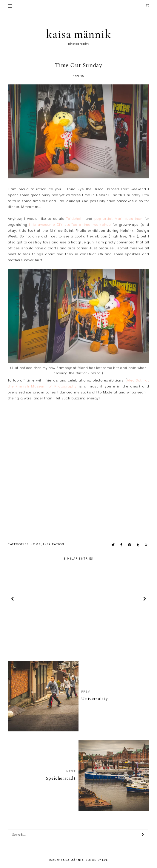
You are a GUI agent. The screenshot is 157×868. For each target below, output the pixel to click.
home (36, 544)
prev (12, 600)
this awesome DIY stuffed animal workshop (70, 225)
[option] (43, 600)
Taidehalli (75, 219)
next (145, 600)
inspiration (54, 544)
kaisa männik (79, 34)
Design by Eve (97, 860)
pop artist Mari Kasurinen (118, 219)
